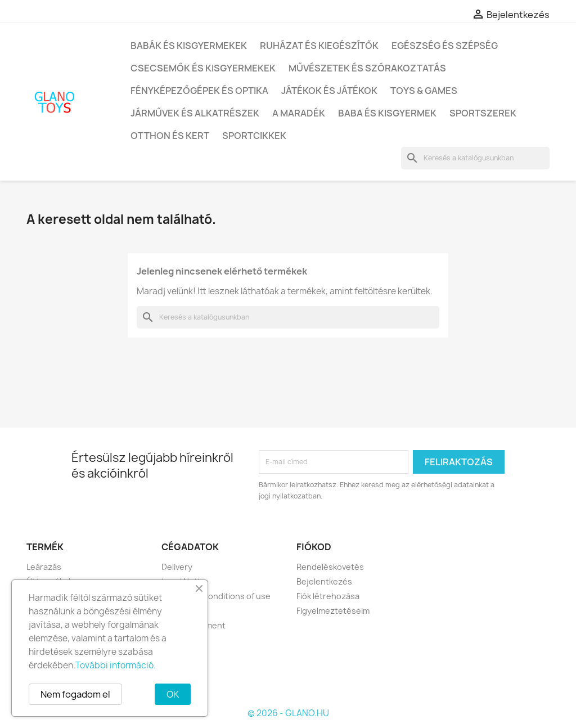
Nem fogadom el (75, 694)
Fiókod (314, 547)
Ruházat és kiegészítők (319, 46)
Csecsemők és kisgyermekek (203, 68)
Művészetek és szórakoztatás (367, 68)
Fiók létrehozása (328, 596)
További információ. (116, 665)
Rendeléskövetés (330, 567)
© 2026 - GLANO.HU (288, 713)
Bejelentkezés (324, 581)
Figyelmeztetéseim (333, 611)
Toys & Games (424, 91)
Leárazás (44, 567)
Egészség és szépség (445, 46)
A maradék (299, 113)
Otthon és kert (170, 136)
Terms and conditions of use (216, 596)
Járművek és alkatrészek (195, 113)
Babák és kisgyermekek (189, 46)
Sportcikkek (254, 136)
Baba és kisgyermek (387, 113)
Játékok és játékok (329, 91)
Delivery (177, 567)
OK (173, 694)
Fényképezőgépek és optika (199, 91)
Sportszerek (483, 113)
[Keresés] (475, 158)
